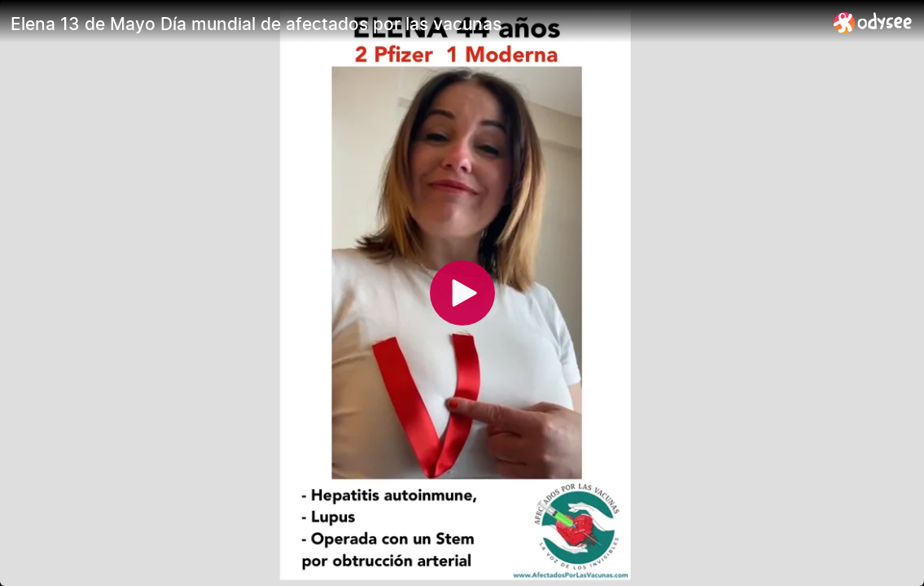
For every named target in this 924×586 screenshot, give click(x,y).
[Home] (873, 22)
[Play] (462, 293)
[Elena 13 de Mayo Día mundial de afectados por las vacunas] (416, 24)
